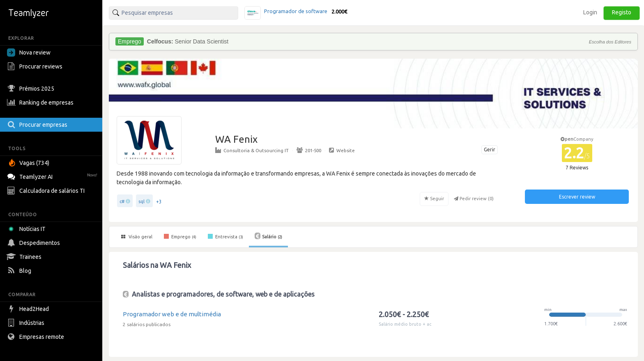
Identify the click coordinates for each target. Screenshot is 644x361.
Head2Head (29, 309)
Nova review (29, 53)
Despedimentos (34, 243)
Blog (20, 271)
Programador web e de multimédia (172, 314)
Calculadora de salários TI (47, 191)
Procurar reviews (36, 66)
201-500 (309, 150)
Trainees (25, 257)
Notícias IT (28, 229)
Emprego (180, 236)
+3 (159, 202)
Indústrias (27, 323)
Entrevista (225, 236)
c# (122, 201)
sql (141, 201)
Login (590, 12)
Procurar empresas (38, 125)
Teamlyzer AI (53, 176)
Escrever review (577, 197)
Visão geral (137, 237)
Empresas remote (37, 337)
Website (342, 150)
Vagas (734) (29, 163)
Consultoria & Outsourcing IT (252, 150)
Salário (268, 236)
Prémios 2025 (32, 89)
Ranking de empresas (41, 103)
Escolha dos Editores (610, 42)
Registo (622, 12)
